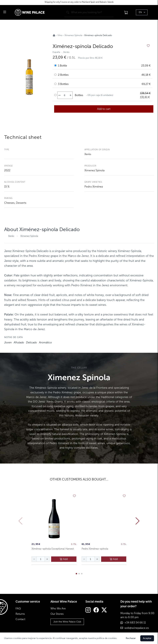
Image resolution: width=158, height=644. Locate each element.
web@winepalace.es (137, 628)
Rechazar (131, 638)
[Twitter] (104, 610)
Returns (20, 614)
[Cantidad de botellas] (65, 95)
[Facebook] (96, 610)
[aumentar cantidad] (70, 95)
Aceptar (147, 638)
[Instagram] (88, 610)
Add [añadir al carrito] (64, 559)
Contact (20, 619)
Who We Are (58, 608)
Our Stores (57, 614)
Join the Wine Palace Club (67, 622)
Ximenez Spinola (94, 170)
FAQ (18, 608)
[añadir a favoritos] (148, 46)
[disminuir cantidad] (59, 95)
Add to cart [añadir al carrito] (104, 109)
